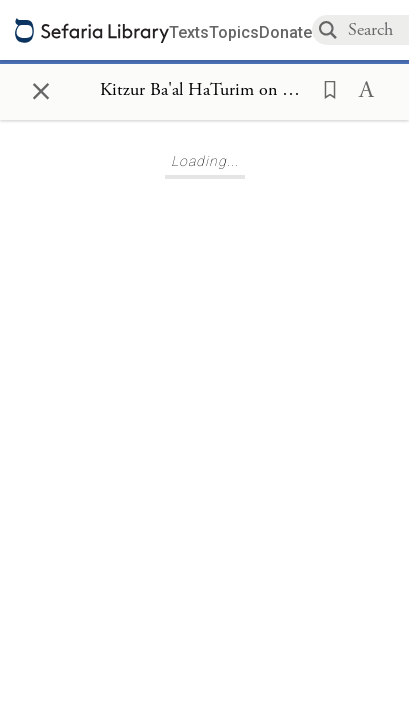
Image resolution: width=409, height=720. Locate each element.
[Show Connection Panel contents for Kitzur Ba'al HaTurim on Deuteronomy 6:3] (204, 91)
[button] (324, 88)
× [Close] (41, 88)
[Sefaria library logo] (92, 30)
